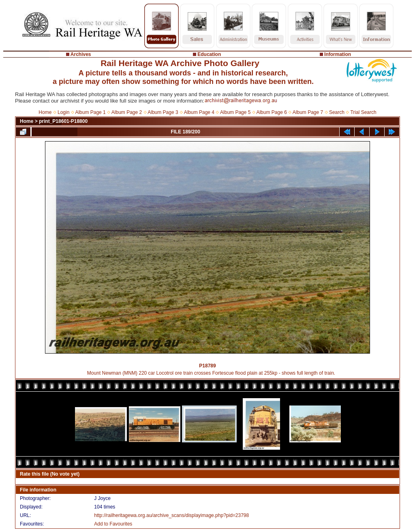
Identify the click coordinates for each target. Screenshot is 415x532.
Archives (81, 54)
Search (337, 112)
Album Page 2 (127, 112)
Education (209, 54)
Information (338, 54)
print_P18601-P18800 (63, 121)
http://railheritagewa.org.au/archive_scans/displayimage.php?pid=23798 (171, 515)
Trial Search (363, 112)
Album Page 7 (308, 112)
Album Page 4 (199, 112)
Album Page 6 (271, 112)
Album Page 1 (90, 112)
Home (45, 112)
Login (63, 112)
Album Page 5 (235, 112)
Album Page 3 (163, 112)
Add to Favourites (113, 524)
